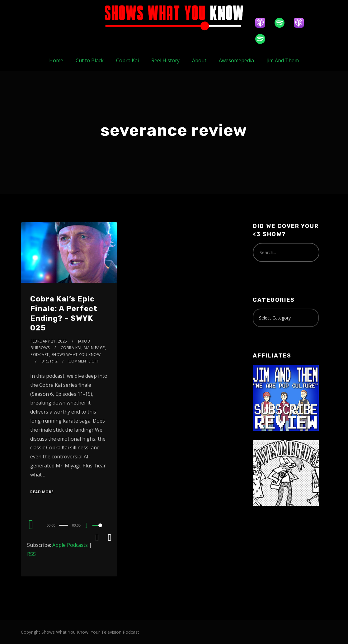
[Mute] (89, 526)
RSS (31, 554)
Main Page (94, 348)
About (199, 60)
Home (56, 60)
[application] (69, 525)
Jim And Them (283, 60)
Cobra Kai (127, 60)
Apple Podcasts (70, 545)
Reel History (165, 60)
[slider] (63, 525)
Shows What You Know (76, 355)
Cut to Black (90, 60)
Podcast (40, 355)
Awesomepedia (236, 60)
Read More (42, 492)
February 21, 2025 (49, 341)
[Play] (31, 524)
